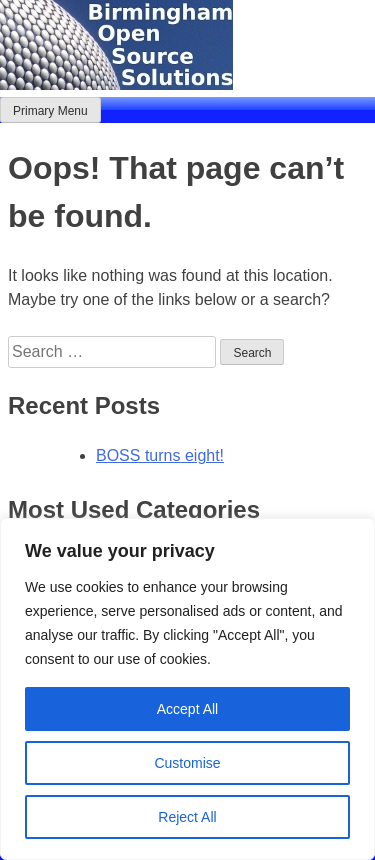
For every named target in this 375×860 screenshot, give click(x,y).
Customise (187, 763)
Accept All (187, 709)
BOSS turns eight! (160, 455)
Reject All (187, 817)
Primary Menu (50, 111)
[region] (187, 689)
